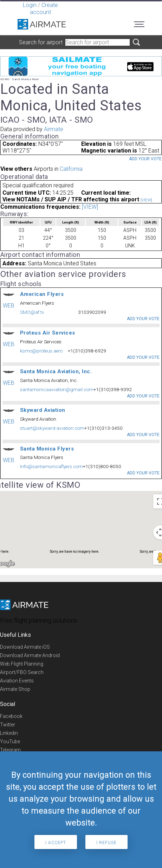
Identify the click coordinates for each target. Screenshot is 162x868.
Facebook (11, 716)
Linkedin (9, 733)
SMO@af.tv (32, 312)
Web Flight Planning (22, 664)
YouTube (10, 741)
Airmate (54, 129)
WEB (9, 306)
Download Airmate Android (30, 655)
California (71, 169)
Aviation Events (17, 681)
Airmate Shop (15, 689)
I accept (56, 843)
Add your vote (145, 159)
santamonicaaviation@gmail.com (57, 389)
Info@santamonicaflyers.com (51, 466)
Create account (44, 9)
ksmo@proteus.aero (41, 351)
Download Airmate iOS (25, 647)
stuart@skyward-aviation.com (52, 428)
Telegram (10, 750)
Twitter (8, 725)
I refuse (106, 843)
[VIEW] (146, 200)
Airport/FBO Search (22, 672)
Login (30, 5)
